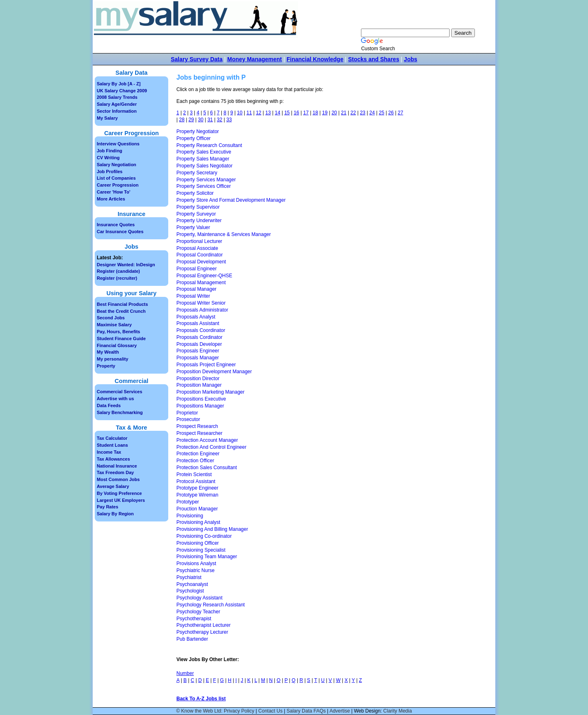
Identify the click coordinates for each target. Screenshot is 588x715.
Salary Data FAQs (306, 711)
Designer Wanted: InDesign (126, 265)
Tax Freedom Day (115, 472)
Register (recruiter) (117, 278)
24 (372, 113)
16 (296, 113)
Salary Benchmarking (120, 412)
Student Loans (112, 445)
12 (259, 113)
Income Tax (109, 452)
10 (239, 113)
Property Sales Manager (203, 159)
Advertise (340, 711)
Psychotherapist (194, 619)
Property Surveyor (196, 214)
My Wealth (108, 352)
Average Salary (113, 486)
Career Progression (118, 185)
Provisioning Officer (198, 543)
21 (344, 113)
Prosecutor (188, 419)
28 (182, 120)
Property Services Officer (204, 186)
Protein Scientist (194, 474)
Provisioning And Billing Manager (212, 529)
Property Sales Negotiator (204, 166)
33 (229, 120)
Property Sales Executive (204, 152)
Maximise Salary (114, 325)
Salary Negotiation (117, 165)
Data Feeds (109, 405)
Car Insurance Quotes (120, 232)
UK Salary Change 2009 (122, 91)
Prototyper (188, 502)
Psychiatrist (189, 577)
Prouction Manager (197, 509)
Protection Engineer (198, 454)
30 (201, 120)
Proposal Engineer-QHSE (204, 276)
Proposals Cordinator (199, 337)
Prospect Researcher (199, 433)
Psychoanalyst (192, 584)
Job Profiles (110, 172)
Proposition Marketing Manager (210, 392)
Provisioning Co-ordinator (204, 536)
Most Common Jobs (118, 479)
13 (268, 113)
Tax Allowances (113, 459)
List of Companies (116, 178)
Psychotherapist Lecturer (204, 625)
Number (185, 673)
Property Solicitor (195, 193)
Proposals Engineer (198, 351)
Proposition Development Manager (214, 372)
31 (210, 120)
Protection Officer (195, 461)
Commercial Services (119, 392)
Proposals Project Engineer (206, 365)
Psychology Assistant (199, 598)
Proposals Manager (198, 358)
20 (334, 113)
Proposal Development (201, 262)
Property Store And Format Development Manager (231, 200)
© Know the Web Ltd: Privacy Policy (215, 711)
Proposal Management (201, 283)
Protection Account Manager (207, 440)
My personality (112, 359)
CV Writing (108, 158)
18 (315, 113)
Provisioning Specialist (201, 550)
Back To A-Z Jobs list (201, 699)
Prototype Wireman (197, 495)
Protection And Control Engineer (211, 447)
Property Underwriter (199, 221)
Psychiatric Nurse (195, 570)
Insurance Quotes (116, 225)
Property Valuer (193, 227)
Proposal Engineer (197, 269)
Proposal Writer (193, 296)
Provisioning (190, 516)
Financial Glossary (117, 345)
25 (382, 113)
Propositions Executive (201, 399)
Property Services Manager (206, 180)
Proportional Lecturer (199, 241)
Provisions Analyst (196, 564)
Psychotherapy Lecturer (202, 632)
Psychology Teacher (198, 612)
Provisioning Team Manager (207, 557)
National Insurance (117, 466)
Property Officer (194, 138)
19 (325, 113)
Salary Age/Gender (117, 104)
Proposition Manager (199, 385)
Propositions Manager (200, 406)
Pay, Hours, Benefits (118, 332)
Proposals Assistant (198, 323)
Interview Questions (118, 144)
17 (306, 113)
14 (277, 113)
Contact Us (271, 711)
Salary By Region (115, 514)
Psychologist (190, 591)
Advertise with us (115, 399)
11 (249, 113)
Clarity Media (398, 711)
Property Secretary (197, 173)
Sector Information (117, 111)
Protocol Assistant (196, 481)
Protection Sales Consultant (207, 468)
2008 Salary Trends (117, 97)
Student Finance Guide (121, 339)
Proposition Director (198, 379)
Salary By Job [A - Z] (119, 84)
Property (106, 366)
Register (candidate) (118, 271)
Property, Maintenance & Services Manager (224, 234)
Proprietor (187, 413)
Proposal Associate (197, 248)
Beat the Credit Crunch (121, 311)
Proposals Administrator (202, 310)
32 (219, 120)
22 (353, 113)
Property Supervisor (198, 207)
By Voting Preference (119, 493)
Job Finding (109, 151)
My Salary (107, 118)
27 (400, 113)
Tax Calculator (112, 438)
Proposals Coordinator (201, 330)
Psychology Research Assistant (210, 605)
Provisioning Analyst (198, 522)
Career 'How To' (114, 192)
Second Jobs (111, 318)
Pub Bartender (192, 639)
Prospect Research (197, 426)
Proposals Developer (199, 344)
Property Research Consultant (209, 145)
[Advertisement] (439, 212)
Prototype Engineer (197, 488)
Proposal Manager (196, 289)
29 (191, 120)
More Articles (111, 199)
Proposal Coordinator (199, 255)
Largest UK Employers (121, 500)
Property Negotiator (198, 131)
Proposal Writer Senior (201, 303)
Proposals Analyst (196, 317)
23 (362, 113)
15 (287, 113)
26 (391, 113)
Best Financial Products (122, 304)
